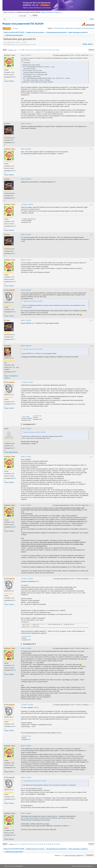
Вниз (5, 50)
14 (37, 50)
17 (44, 50)
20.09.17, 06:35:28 (28, 204)
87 (14, 448)
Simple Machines (19, 866)
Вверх (5, 844)
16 (42, 50)
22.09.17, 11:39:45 (28, 579)
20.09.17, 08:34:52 (26, 290)
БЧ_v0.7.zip (37, 416)
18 (46, 50)
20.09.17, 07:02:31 (26, 235)
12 (33, 50)
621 (14, 312)
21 (52, 50)
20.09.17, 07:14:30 (26, 260)
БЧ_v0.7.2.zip (26, 736)
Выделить (26, 622)
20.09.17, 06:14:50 (26, 124)
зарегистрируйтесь (55, 12)
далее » (91, 44)
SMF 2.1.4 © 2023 (9, 866)
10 (29, 50)
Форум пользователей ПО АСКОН (23, 24)
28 (14, 143)
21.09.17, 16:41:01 (26, 457)
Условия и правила (82, 866)
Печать (91, 50)
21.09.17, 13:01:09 (26, 429)
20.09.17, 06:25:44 (26, 149)
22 (54, 50)
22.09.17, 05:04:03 (26, 505)
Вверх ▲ (90, 866)
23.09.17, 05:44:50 (26, 746)
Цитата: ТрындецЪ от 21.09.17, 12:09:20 (34, 432)
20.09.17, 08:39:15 (26, 320)
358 (14, 372)
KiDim (8, 346)
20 (50, 50)
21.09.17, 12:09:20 (28, 382)
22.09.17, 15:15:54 (28, 705)
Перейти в (57, 855)
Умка (8, 123)
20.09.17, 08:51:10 (26, 346)
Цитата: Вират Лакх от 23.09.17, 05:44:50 (35, 781)
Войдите (44, 12)
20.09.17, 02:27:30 (26, 55)
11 (31, 50)
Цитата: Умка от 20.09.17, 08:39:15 (33, 349)
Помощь (74, 866)
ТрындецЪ (10, 290)
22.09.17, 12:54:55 (26, 648)
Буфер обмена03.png (28, 219)
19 (48, 50)
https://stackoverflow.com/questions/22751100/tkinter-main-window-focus (48, 818)
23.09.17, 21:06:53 (26, 813)
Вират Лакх (11, 55)
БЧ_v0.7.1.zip (26, 636)
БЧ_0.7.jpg (25, 417)
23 (56, 50)
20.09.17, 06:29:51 (26, 179)
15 (40, 50)
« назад (84, 44)
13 (35, 50)
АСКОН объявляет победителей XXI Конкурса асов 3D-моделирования (74, 28)
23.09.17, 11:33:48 (26, 777)
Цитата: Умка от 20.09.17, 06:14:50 (33, 301)
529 (14, 77)
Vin (7, 429)
